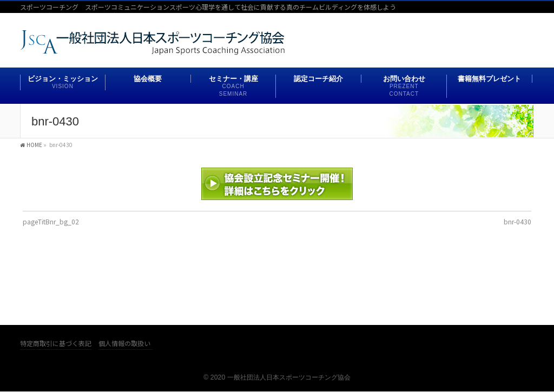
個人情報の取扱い (124, 344)
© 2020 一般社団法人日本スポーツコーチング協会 (277, 377)
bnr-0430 (517, 221)
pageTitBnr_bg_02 (51, 221)
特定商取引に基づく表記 (56, 344)
